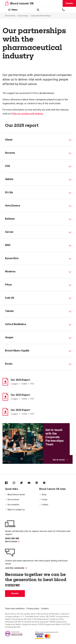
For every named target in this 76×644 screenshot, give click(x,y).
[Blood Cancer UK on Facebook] (9, 483)
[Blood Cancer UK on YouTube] (32, 483)
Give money (23, 16)
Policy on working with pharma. (27, 114)
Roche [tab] (9, 364)
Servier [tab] (9, 232)
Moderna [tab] (10, 271)
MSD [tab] (8, 245)
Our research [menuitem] (12, 505)
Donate (69, 3)
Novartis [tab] (10, 153)
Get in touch (61, 460)
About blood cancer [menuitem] (15, 495)
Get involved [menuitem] (12, 500)
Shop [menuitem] (43, 495)
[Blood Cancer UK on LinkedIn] (39, 483)
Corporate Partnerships (41, 16)
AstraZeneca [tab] (13, 206)
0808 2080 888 (12, 538)
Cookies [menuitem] (45, 609)
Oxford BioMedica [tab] (16, 324)
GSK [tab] (8, 166)
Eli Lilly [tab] (9, 192)
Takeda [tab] (9, 311)
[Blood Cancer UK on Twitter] (24, 483)
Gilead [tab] (9, 140)
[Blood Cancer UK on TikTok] (47, 483)
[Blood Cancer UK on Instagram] (16, 483)
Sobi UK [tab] (10, 298)
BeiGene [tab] (10, 219)
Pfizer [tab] (9, 285)
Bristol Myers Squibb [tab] (17, 351)
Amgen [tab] (9, 337)
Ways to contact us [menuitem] (15, 510)
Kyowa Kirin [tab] (12, 258)
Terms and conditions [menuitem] (15, 609)
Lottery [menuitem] (44, 505)
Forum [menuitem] (43, 500)
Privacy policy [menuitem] (33, 609)
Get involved (10, 16)
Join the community (16, 568)
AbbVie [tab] (9, 179)
